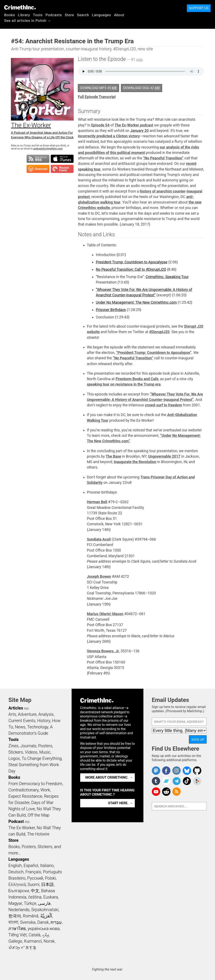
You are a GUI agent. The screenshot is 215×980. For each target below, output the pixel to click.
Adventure (27, 714)
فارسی (44, 903)
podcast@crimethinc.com (48, 149)
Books (10, 15)
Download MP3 (98, 88)
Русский (35, 878)
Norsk (49, 941)
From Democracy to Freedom (35, 784)
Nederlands (19, 910)
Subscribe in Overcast (38, 169)
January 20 (139, 131)
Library (24, 15)
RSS (26, 709)
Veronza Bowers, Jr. (103, 651)
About (119, 15)
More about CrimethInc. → (109, 777)
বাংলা (13, 922)
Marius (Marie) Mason (105, 614)
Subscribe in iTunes (62, 159)
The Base (113, 456)
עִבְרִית (56, 922)
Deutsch (16, 872)
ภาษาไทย (17, 929)
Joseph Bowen (99, 577)
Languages (102, 15)
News (20, 727)
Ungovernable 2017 (164, 456)
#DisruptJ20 (159, 332)
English (15, 866)
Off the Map (39, 815)
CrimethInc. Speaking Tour (167, 277)
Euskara (51, 897)
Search (83, 15)
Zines (13, 746)
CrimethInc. (20, 7)
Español (31, 866)
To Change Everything (42, 758)
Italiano (47, 866)
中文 (35, 891)
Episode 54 (100, 125)
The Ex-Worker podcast (134, 125)
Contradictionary (24, 790)
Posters (45, 746)
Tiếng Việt (18, 935)
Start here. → (120, 803)
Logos (14, 758)
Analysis (46, 714)
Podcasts (54, 15)
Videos (31, 752)
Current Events (22, 721)
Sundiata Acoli (99, 539)
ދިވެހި (46, 935)
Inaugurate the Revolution (135, 462)
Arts (12, 714)
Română (31, 916)
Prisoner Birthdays (111, 310)
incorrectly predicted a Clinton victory (109, 136)
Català (34, 935)
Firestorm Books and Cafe (137, 379)
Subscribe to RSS (38, 159)
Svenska (28, 922)
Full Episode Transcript (97, 97)
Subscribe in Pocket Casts (62, 169)
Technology (38, 727)
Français (33, 872)
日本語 (47, 884)
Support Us (199, 8)
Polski (50, 878)
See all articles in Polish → (28, 21)
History (44, 721)
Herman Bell (97, 502)
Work (45, 790)
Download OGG (142, 88)
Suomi (33, 884)
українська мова (44, 929)
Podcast (16, 821)
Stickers (16, 752)
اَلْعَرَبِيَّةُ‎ (46, 916)
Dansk (43, 922)
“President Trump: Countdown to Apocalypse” (154, 353)
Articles (16, 708)
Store (69, 15)
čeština (35, 897)
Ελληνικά (17, 884)
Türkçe (30, 903)
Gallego (15, 941)
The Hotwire (38, 834)
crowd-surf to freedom (163, 405)
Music (45, 752)
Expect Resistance (25, 796)
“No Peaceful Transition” (163, 158)
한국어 (15, 916)
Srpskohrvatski (45, 910)
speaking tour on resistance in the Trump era (124, 384)
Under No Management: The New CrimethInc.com (136, 302)
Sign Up (198, 739)
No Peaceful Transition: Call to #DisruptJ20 (131, 269)
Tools (38, 15)
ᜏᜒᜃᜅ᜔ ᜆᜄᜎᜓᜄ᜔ (22, 947)
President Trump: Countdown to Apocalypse (132, 262)
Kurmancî (33, 941)
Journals (28, 746)
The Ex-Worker (22, 828)
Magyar (15, 903)
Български (19, 891)
